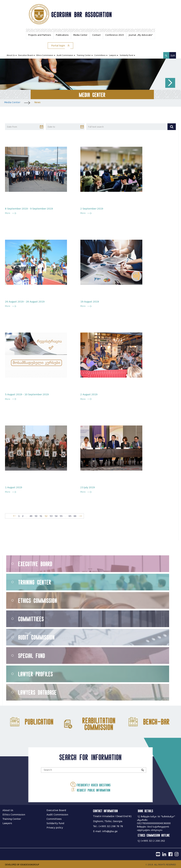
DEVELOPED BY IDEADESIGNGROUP (22, 865)
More (8, 213)
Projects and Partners (40, 35)
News (37, 102)
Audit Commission (65, 55)
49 (31, 516)
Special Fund (32, 656)
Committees (100, 55)
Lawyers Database (38, 692)
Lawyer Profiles (36, 674)
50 (36, 516)
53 (51, 516)
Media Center (80, 35)
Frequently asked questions (91, 784)
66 (75, 516)
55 (61, 516)
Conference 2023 (115, 35)
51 (41, 516)
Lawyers (113, 55)
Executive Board (26, 55)
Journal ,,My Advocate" (141, 35)
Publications (62, 35)
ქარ (173, 56)
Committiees (31, 619)
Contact (96, 35)
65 (70, 516)
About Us (11, 55)
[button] (170, 83)
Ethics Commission (45, 55)
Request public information (91, 789)
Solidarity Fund (126, 55)
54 (56, 516)
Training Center (84, 55)
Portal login (60, 46)
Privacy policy (55, 828)
